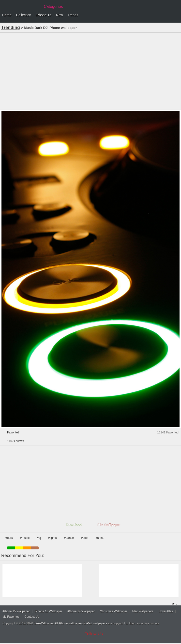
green (11, 548)
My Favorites (11, 617)
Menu (176, 15)
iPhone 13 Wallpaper (49, 611)
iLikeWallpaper (44, 623)
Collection (23, 15)
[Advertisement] (90, 71)
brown (35, 548)
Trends (73, 15)
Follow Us (94, 634)
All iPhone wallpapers (68, 623)
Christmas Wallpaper (113, 611)
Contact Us (32, 617)
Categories (53, 7)
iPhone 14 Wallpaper (81, 611)
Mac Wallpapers (143, 611)
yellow (19, 548)
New (60, 15)
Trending (11, 28)
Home (7, 15)
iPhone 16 (44, 15)
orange (27, 548)
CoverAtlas (166, 611)
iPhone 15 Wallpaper (16, 611)
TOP (174, 604)
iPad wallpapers (97, 623)
